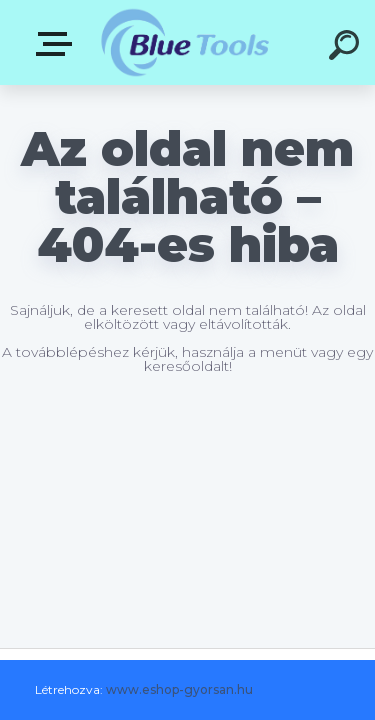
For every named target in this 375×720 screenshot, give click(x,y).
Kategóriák (58, 44)
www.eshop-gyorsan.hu (179, 689)
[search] (347, 48)
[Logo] (185, 42)
